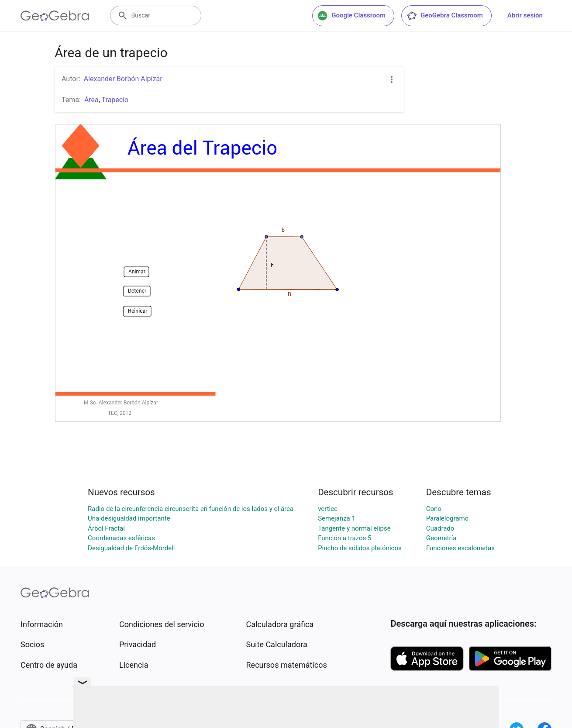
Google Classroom (351, 16)
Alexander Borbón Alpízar (123, 79)
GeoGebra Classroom (445, 16)
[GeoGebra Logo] (55, 16)
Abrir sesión (525, 15)
